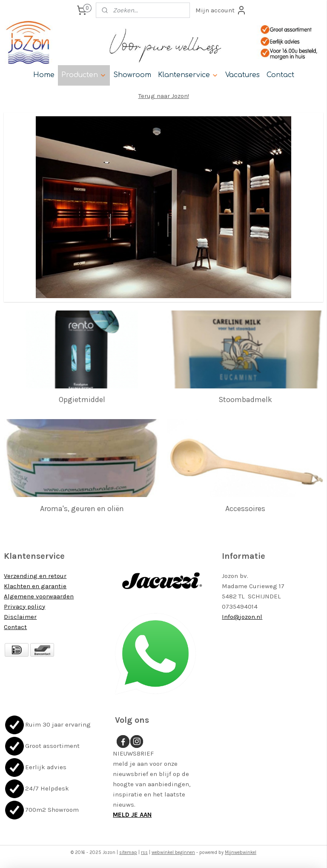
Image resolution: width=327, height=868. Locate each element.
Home (44, 75)
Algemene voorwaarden (39, 596)
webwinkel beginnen (173, 852)
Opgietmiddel (82, 400)
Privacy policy (24, 606)
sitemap (128, 852)
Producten (84, 75)
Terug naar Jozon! (164, 96)
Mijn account (221, 10)
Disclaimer (20, 617)
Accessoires (245, 508)
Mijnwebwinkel (241, 852)
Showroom (132, 75)
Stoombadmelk (245, 400)
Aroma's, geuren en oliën (82, 508)
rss (144, 852)
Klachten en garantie (35, 586)
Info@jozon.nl (242, 617)
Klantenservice (188, 75)
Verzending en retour (35, 576)
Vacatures (242, 75)
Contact (280, 75)
